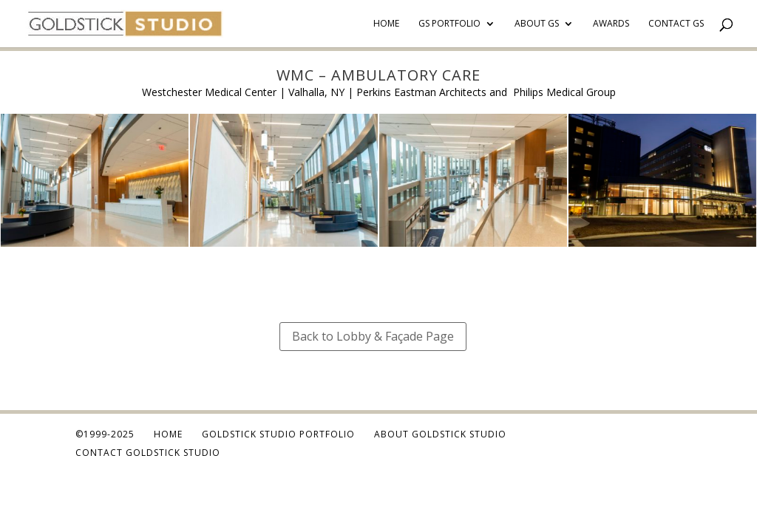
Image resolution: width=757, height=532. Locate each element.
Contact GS (676, 24)
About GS (537, 24)
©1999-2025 (105, 434)
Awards (611, 24)
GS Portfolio (449, 24)
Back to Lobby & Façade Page (373, 336)
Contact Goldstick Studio (148, 453)
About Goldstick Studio (440, 434)
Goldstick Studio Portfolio (278, 434)
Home (386, 24)
